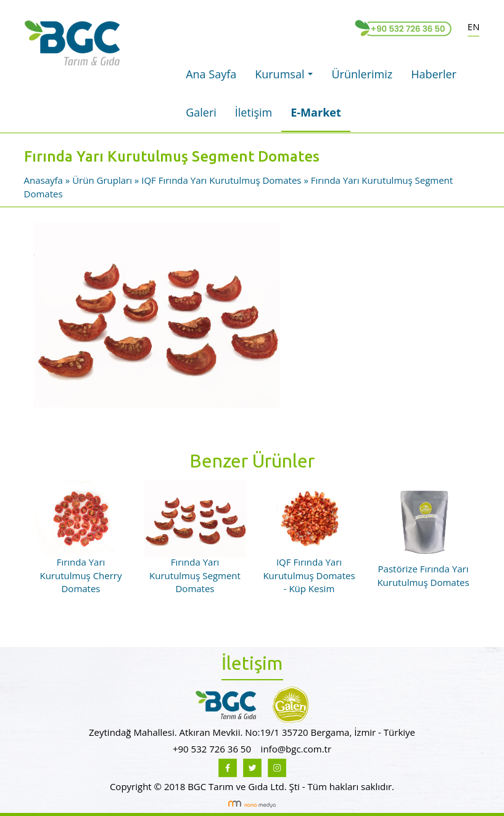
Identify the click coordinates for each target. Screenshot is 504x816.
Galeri (201, 112)
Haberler (434, 74)
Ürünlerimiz (362, 74)
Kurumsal (287, 78)
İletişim (254, 112)
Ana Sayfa (211, 74)
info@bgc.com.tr (296, 749)
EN (474, 27)
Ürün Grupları (103, 180)
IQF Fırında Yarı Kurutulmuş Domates (221, 180)
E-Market (316, 112)
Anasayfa (45, 180)
